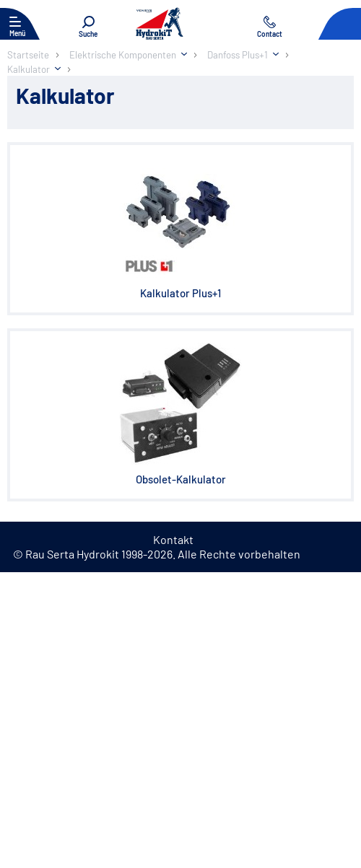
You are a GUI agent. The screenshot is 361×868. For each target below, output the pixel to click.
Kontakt (173, 539)
